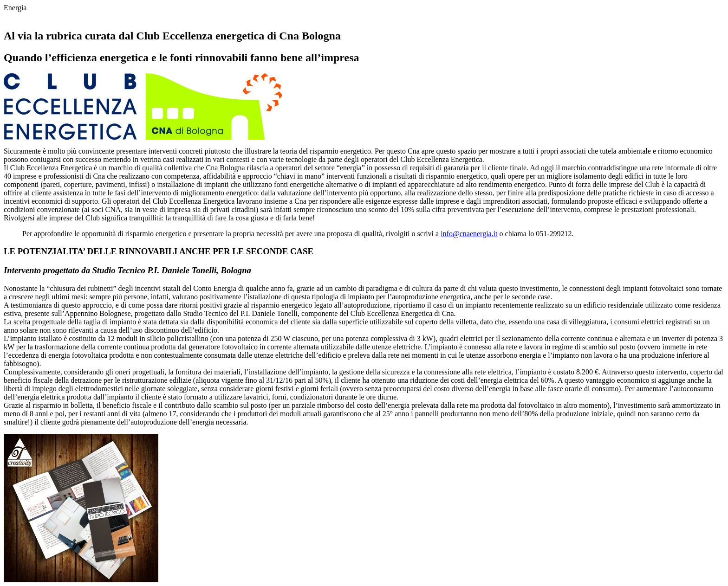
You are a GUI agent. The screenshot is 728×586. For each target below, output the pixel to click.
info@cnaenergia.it (469, 234)
